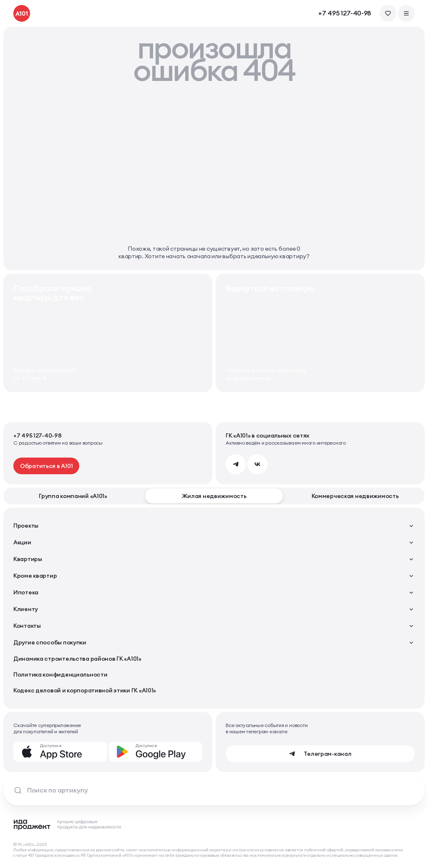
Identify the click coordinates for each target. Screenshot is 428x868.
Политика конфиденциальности (60, 674)
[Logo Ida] (68, 825)
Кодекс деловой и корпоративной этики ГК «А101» (85, 690)
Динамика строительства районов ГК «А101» (77, 659)
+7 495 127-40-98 (345, 13)
